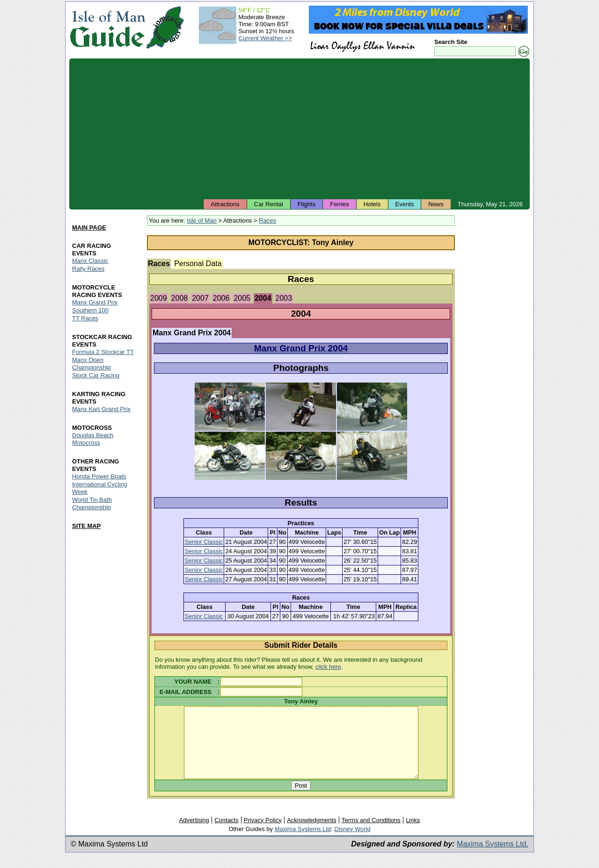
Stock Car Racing (96, 375)
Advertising (194, 834)
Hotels (372, 204)
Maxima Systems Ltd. (493, 858)
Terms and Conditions (371, 834)
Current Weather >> (265, 38)
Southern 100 (90, 310)
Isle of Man (202, 221)
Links (413, 834)
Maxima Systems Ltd (303, 843)
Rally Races (88, 269)
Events (405, 204)
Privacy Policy (263, 834)
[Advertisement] (299, 129)
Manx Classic (90, 261)
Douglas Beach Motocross (93, 439)
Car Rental (269, 204)
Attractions (225, 204)
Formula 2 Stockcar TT (103, 352)
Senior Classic (204, 542)
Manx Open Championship (91, 364)
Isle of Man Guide (107, 27)
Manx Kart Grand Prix (101, 409)
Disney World (353, 843)
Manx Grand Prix (95, 302)
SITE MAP (86, 526)
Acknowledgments (312, 834)
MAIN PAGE (89, 228)
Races (267, 221)
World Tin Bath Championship (92, 503)
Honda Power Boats (99, 476)
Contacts (226, 834)
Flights (307, 204)
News (436, 204)
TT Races (85, 318)
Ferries (339, 204)
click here (328, 667)
